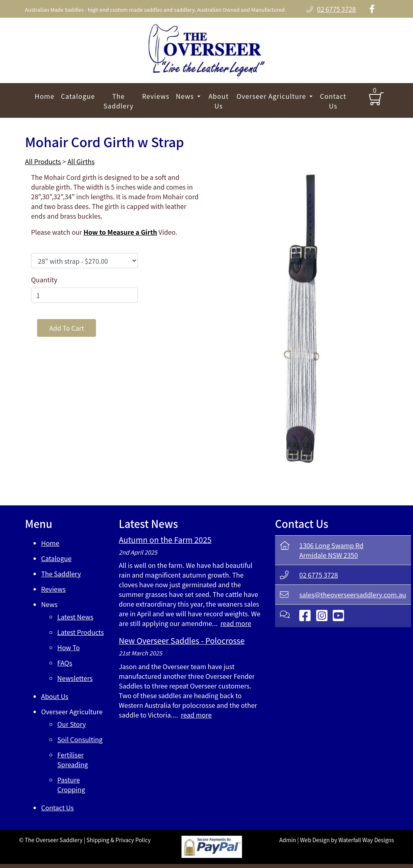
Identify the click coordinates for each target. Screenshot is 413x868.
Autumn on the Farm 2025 (165, 540)
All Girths (81, 161)
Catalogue (78, 96)
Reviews (156, 96)
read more (236, 623)
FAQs (65, 663)
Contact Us (333, 101)
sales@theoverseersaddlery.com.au (353, 595)
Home (45, 96)
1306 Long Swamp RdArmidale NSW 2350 (331, 550)
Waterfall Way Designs (366, 840)
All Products (43, 161)
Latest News (75, 617)
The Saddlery (118, 101)
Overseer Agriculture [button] (272, 96)
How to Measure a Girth (120, 232)
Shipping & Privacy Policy (118, 840)
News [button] (186, 96)
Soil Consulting (80, 739)
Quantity (44, 280)
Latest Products (80, 632)
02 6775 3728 (319, 575)
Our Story (72, 724)
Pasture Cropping (71, 785)
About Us (219, 101)
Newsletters (75, 678)
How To (69, 647)
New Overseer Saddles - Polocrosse (182, 641)
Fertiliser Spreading (73, 759)
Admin (288, 840)
